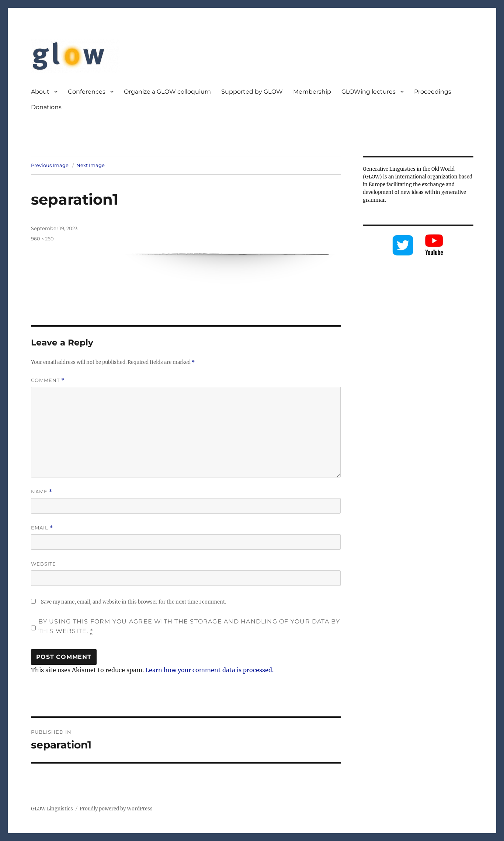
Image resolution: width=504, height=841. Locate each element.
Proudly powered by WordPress (116, 809)
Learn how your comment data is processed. (209, 670)
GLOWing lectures (369, 92)
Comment (48, 380)
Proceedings (433, 92)
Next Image (91, 165)
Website (44, 564)
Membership (312, 92)
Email (42, 528)
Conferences (87, 92)
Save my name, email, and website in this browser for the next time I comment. (133, 602)
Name (42, 492)
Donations (46, 107)
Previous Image (50, 165)
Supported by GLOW (252, 92)
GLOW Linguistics (52, 809)
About (40, 92)
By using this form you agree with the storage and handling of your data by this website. (189, 626)
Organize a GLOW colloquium (167, 92)
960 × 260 (42, 239)
